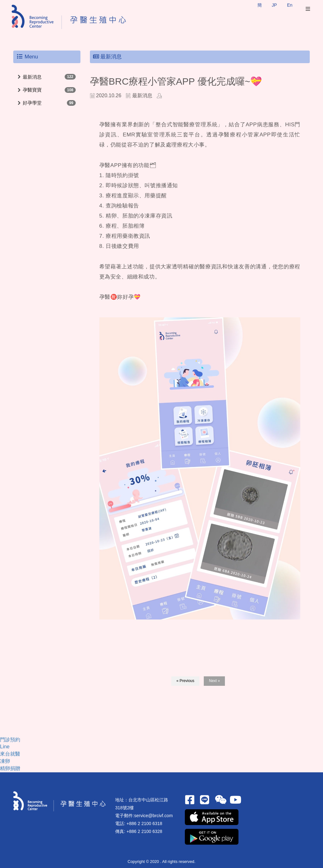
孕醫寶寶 (32, 90)
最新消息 (32, 77)
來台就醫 (10, 754)
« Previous (185, 681)
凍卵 (5, 761)
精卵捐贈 (10, 768)
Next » (214, 681)
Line (5, 747)
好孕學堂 (32, 103)
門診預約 (10, 740)
